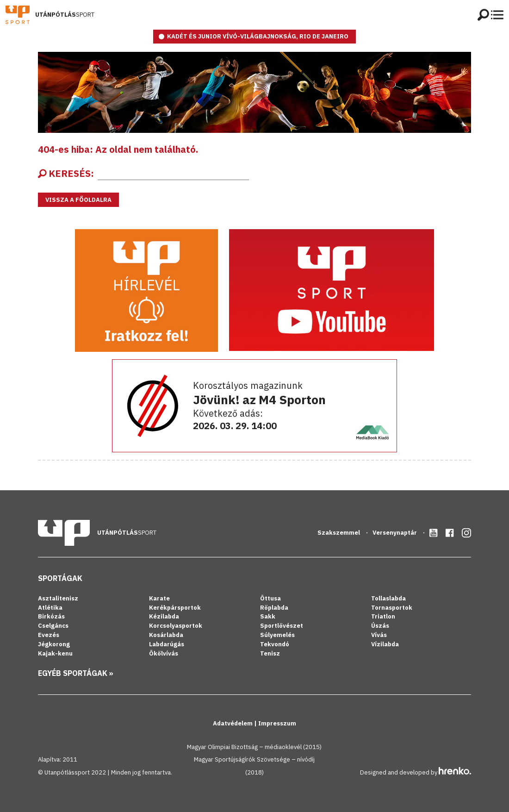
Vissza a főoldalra (78, 200)
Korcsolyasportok (176, 626)
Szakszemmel (339, 533)
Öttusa (270, 598)
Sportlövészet (282, 626)
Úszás (380, 626)
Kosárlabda (166, 635)
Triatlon (383, 616)
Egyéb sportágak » (76, 673)
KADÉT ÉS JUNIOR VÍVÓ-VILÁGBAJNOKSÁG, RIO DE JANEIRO (258, 36)
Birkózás (51, 616)
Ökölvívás (164, 653)
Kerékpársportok (175, 608)
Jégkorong (54, 644)
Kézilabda (164, 616)
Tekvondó (275, 644)
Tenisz (270, 653)
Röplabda (274, 608)
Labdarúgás (167, 644)
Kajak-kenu (55, 653)
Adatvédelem (233, 723)
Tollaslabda (388, 598)
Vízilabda (385, 644)
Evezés (49, 635)
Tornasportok (392, 608)
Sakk (268, 616)
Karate (159, 598)
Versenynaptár (395, 533)
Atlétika (50, 608)
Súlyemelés (277, 635)
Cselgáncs (53, 626)
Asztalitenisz (58, 598)
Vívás (379, 635)
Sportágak (60, 578)
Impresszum (277, 723)
